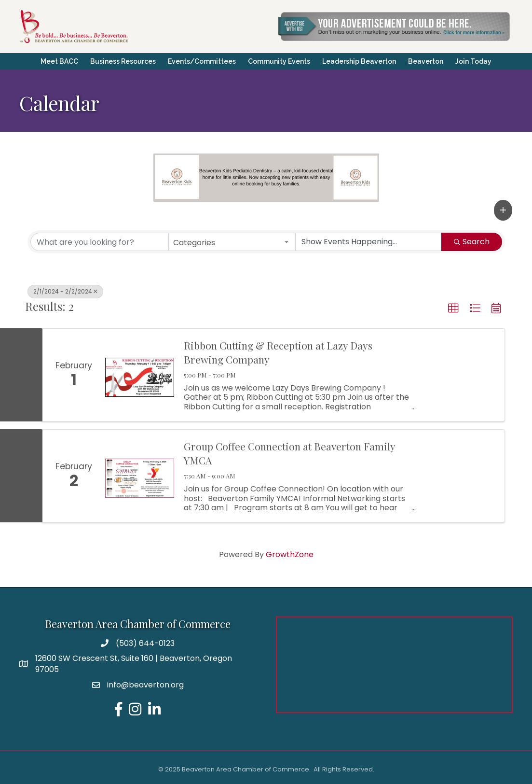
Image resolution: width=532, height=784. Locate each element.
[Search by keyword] (100, 242)
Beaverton (426, 61)
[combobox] (232, 242)
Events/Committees (202, 61)
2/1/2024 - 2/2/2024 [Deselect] (65, 291)
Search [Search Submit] (472, 242)
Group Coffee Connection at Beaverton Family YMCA (289, 453)
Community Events (279, 61)
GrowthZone (290, 554)
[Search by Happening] (368, 242)
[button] (503, 210)
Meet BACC (59, 61)
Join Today (473, 61)
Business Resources (123, 61)
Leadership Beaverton (359, 61)
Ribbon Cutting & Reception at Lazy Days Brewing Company (278, 352)
